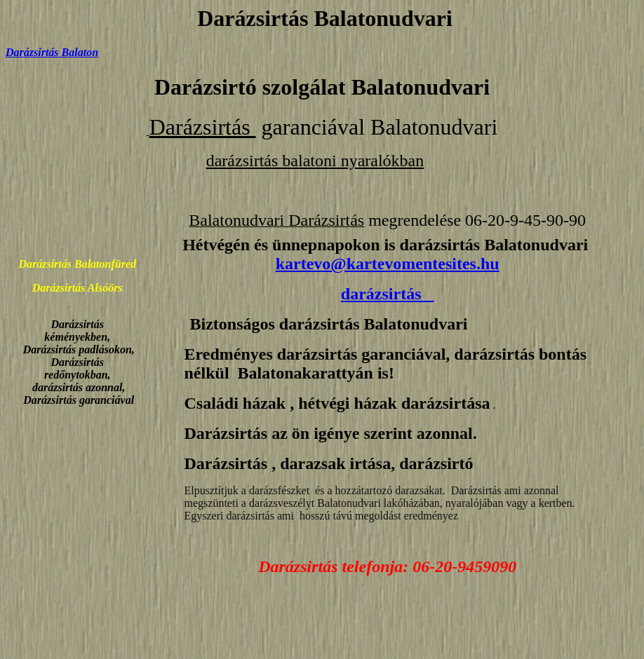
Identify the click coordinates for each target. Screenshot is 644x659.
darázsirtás (388, 294)
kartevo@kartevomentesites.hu (388, 264)
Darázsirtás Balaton (52, 52)
